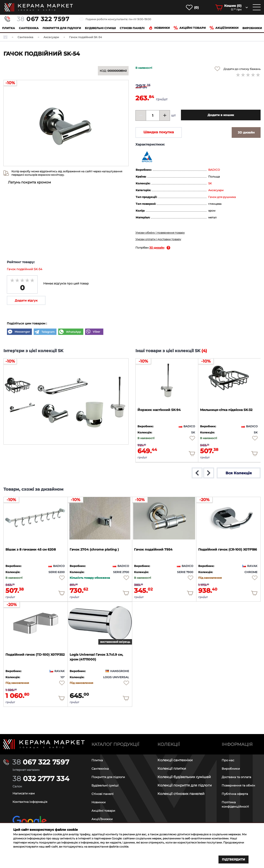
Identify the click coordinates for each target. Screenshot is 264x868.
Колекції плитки (172, 768)
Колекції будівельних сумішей (184, 777)
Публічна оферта (237, 794)
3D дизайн (157, 248)
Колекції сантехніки (175, 760)
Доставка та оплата (239, 777)
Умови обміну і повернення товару (160, 233)
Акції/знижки (224, 28)
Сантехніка (29, 28)
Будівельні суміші (100, 28)
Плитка (9, 28)
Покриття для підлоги (62, 28)
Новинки (159, 28)
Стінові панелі (104, 794)
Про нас (229, 760)
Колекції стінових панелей (181, 794)
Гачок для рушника (222, 197)
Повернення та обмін (241, 785)
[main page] (39, 7)
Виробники (252, 28)
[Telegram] (45, 332)
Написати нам (25, 793)
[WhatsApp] (71, 332)
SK (210, 183)
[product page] (167, 379)
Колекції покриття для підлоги (185, 785)
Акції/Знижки (103, 819)
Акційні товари (190, 28)
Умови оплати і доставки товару (158, 239)
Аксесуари (216, 190)
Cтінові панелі (132, 28)
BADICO (214, 170)
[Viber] (94, 332)
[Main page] (44, 744)
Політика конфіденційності (237, 804)
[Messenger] (19, 332)
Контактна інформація (33, 802)
